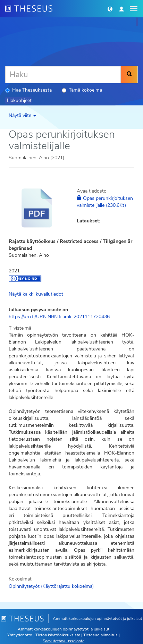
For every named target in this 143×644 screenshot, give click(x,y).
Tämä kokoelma (82, 90)
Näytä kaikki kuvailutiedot (36, 294)
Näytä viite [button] (22, 115)
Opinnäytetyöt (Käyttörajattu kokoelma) (51, 586)
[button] (110, 9)
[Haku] (63, 75)
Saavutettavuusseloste (64, 641)
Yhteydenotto (20, 635)
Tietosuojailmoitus (100, 635)
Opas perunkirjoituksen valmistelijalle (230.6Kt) (105, 202)
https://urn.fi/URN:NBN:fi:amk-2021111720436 (59, 317)
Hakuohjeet (19, 100)
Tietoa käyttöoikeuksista (58, 635)
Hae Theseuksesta (28, 90)
